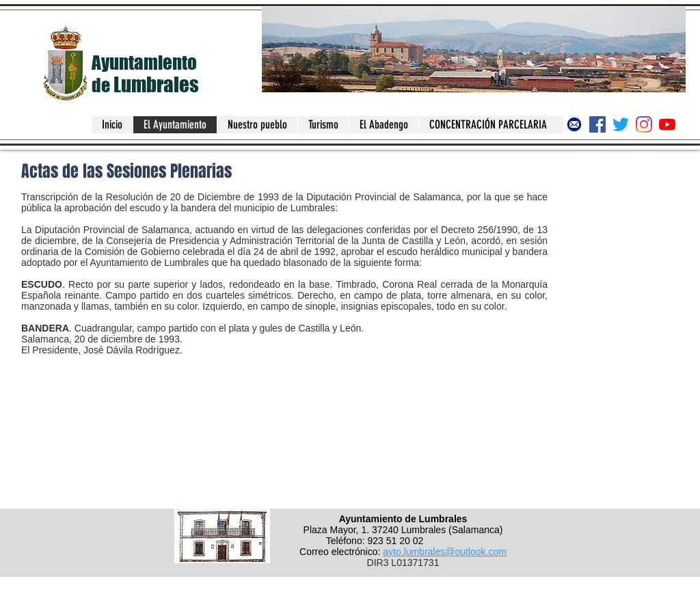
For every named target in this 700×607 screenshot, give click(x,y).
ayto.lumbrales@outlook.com (445, 552)
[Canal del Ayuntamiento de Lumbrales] (667, 124)
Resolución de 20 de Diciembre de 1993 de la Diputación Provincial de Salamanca (284, 197)
